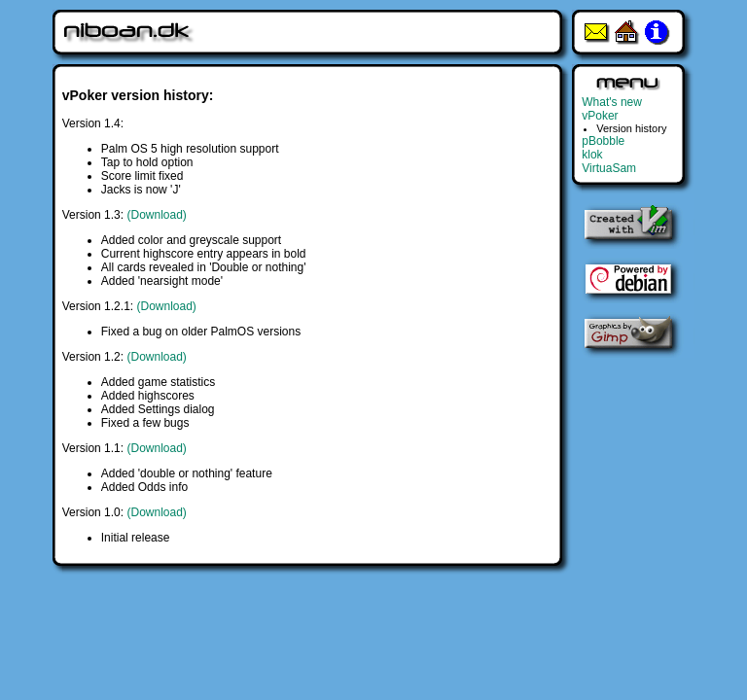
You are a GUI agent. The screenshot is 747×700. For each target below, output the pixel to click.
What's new (612, 102)
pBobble (603, 141)
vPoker (600, 116)
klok (592, 155)
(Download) (156, 215)
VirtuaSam (609, 168)
